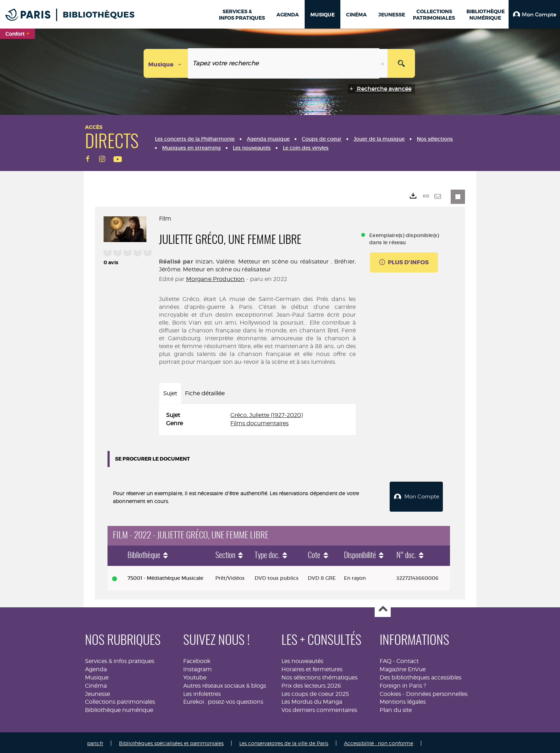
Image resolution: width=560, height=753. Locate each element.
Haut (383, 608)
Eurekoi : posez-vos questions (223, 700)
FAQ (386, 659)
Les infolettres (202, 692)
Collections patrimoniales (120, 700)
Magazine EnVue (403, 667)
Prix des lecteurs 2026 (311, 684)
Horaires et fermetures (312, 667)
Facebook (197, 659)
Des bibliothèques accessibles (421, 676)
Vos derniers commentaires (319, 708)
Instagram (197, 667)
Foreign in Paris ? (403, 684)
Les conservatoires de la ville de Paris (284, 741)
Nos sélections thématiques (319, 676)
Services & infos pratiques (120, 659)
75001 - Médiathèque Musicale (165, 576)
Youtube (195, 676)
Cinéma (96, 684)
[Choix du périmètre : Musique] (166, 63)
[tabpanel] (257, 420)
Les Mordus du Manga (312, 700)
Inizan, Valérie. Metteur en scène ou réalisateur (262, 262)
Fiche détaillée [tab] (205, 393)
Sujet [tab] (170, 393)
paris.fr (95, 741)
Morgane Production (216, 279)
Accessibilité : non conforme (379, 741)
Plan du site (396, 708)
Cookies (390, 692)
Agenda (96, 667)
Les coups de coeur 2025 (315, 692)
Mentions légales (403, 700)
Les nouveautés (302, 659)
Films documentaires (259, 423)
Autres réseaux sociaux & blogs (225, 684)
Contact (407, 659)
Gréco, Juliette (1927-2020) (267, 415)
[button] (534, 14)
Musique (97, 676)
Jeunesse (97, 692)
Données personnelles (437, 692)
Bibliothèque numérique (119, 708)
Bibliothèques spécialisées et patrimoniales (171, 741)
